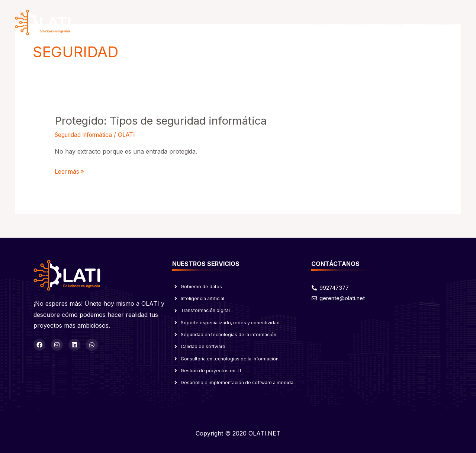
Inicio (331, 23)
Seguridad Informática (86, 134)
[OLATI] (43, 22)
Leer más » (70, 171)
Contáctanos (438, 23)
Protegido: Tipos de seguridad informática (166, 121)
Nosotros (362, 23)
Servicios (398, 23)
